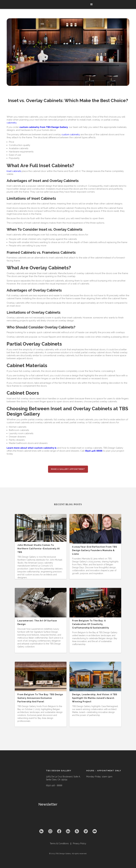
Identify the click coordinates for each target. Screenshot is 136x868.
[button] (92, 4)
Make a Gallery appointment (68, 469)
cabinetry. (12, 123)
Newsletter (48, 804)
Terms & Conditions (59, 843)
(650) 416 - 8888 (54, 785)
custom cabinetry (71, 135)
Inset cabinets (14, 171)
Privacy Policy (80, 843)
